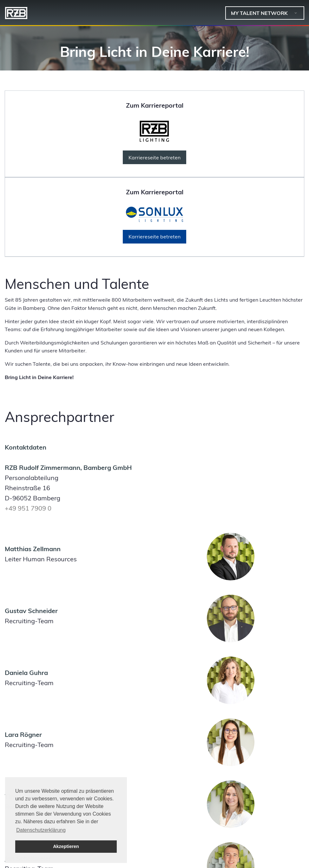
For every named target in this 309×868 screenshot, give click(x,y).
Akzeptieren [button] (66, 846)
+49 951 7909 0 (28, 508)
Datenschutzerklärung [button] (41, 830)
